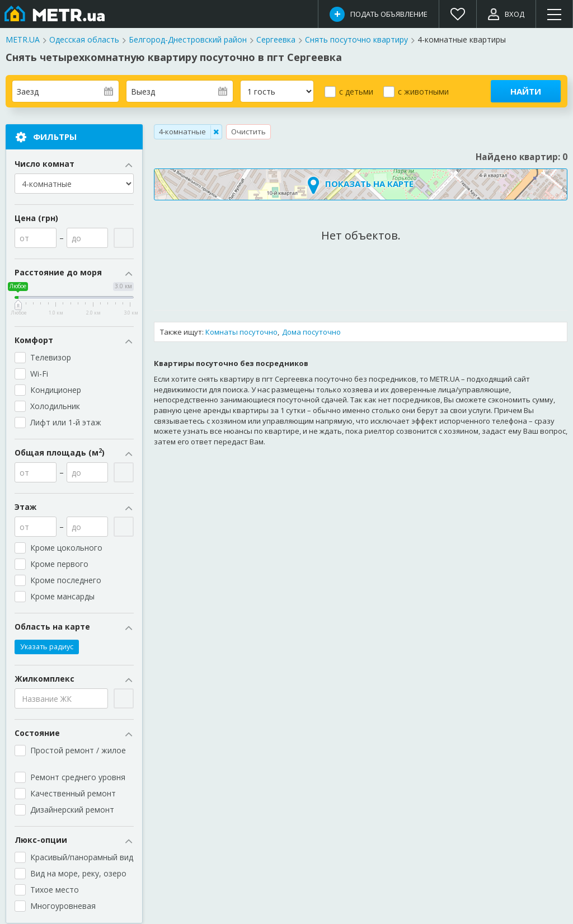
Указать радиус (47, 647)
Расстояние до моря (74, 273)
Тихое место (55, 890)
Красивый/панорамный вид (82, 858)
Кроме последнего (66, 581)
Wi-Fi (39, 374)
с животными (423, 92)
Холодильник (55, 407)
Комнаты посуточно (241, 332)
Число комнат (74, 165)
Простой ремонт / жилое (79, 755)
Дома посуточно (311, 332)
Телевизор (51, 358)
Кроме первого (59, 564)
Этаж (74, 508)
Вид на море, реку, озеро (78, 874)
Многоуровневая (63, 906)
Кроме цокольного (71, 548)
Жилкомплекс (74, 679)
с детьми (356, 92)
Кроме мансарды (67, 597)
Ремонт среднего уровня (78, 778)
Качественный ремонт (73, 794)
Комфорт (74, 341)
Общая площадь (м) (74, 453)
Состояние (74, 734)
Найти (526, 91)
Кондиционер (56, 390)
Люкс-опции (74, 841)
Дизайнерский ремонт (72, 810)
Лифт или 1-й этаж (66, 423)
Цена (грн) (36, 219)
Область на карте (74, 627)
